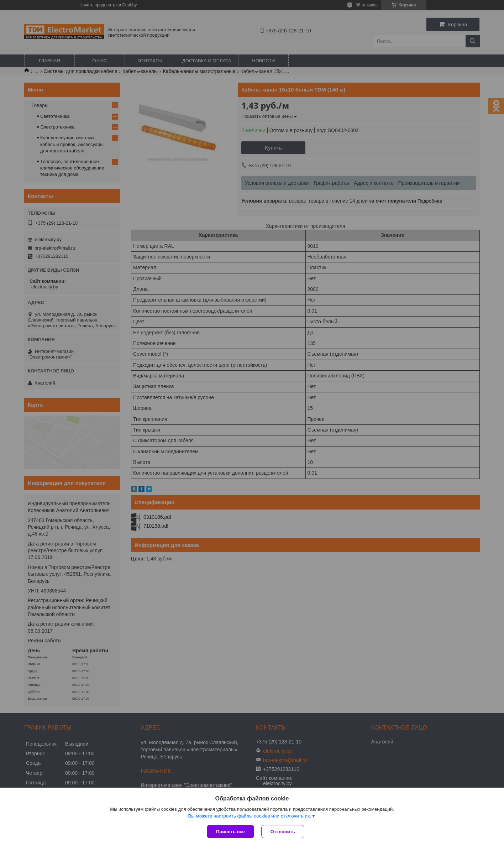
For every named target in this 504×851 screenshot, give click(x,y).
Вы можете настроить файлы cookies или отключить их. (250, 816)
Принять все (230, 832)
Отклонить (283, 832)
